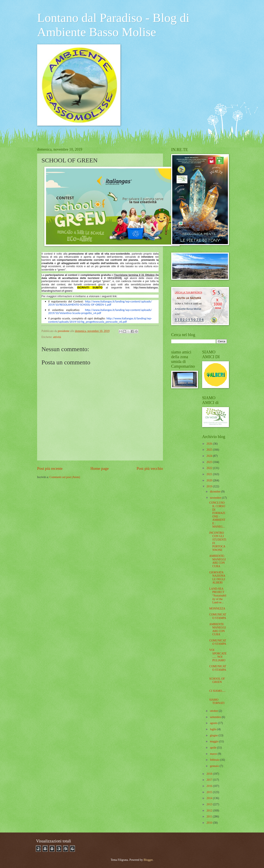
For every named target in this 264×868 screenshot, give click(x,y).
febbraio (215, 760)
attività (57, 337)
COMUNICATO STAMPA (218, 616)
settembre (216, 717)
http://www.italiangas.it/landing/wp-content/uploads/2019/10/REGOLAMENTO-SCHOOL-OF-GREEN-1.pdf (100, 303)
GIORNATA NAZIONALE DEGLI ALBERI (217, 578)
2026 (210, 444)
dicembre (216, 492)
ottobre (214, 711)
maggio (215, 741)
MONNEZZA (217, 609)
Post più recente (50, 468)
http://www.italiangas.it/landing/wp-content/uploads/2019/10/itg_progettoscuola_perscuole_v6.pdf (100, 320)
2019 (210, 486)
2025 (210, 450)
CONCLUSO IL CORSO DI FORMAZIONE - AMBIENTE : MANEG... (217, 515)
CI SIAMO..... (217, 691)
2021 (210, 474)
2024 (210, 456)
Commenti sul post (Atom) (65, 477)
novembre (216, 498)
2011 (210, 817)
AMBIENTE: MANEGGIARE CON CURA (217, 561)
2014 (210, 798)
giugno (214, 735)
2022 (210, 468)
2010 (210, 823)
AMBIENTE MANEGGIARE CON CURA (217, 629)
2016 (210, 786)
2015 (210, 792)
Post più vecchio (150, 468)
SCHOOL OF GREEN (217, 680)
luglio (214, 729)
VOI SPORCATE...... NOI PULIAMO (218, 655)
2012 (210, 811)
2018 (210, 774)
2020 (210, 480)
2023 (210, 462)
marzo (214, 754)
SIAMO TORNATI (217, 701)
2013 (210, 804)
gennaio (215, 766)
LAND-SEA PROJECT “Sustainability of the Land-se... (218, 596)
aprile (214, 748)
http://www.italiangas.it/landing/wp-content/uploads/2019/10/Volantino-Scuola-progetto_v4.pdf (100, 311)
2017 (210, 780)
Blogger (148, 860)
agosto (214, 723)
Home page (100, 468)
